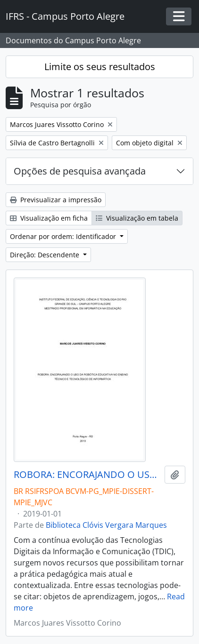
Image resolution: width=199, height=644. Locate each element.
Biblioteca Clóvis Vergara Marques (106, 525)
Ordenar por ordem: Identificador (64, 236)
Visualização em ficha (49, 218)
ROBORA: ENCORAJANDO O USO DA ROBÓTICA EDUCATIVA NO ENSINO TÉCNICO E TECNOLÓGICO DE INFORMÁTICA (87, 475)
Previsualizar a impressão (56, 200)
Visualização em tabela (137, 218)
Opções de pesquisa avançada (80, 171)
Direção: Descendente (46, 255)
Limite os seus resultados (100, 67)
